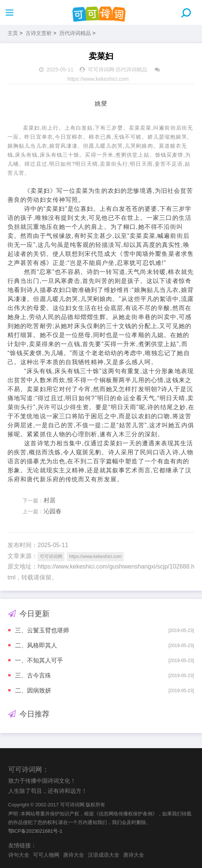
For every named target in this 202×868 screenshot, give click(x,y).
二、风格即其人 (36, 645)
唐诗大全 (74, 855)
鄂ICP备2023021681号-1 (35, 831)
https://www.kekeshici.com (98, 79)
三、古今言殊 (33, 675)
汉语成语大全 (104, 855)
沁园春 (53, 511)
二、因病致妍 (33, 690)
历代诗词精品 (75, 33)
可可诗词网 (101, 70)
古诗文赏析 (39, 33)
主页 (13, 33)
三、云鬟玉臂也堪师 (42, 630)
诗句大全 (19, 855)
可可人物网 (46, 855)
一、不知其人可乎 (39, 660)
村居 (50, 500)
